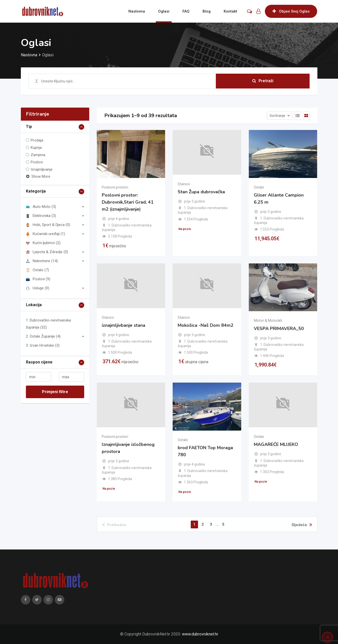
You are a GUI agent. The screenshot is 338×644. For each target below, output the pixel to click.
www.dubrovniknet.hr (200, 634)
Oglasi (164, 11)
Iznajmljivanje (42, 169)
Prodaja (37, 140)
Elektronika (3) (41, 216)
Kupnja (36, 148)
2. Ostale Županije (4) (43, 336)
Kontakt (230, 11)
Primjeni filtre (55, 392)
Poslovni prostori (115, 187)
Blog (207, 11)
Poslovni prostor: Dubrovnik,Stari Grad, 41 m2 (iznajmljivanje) (128, 202)
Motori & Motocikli (268, 320)
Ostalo (259, 187)
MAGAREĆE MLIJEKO (276, 444)
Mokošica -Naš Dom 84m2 (206, 325)
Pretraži (263, 81)
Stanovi (184, 184)
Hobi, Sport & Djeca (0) (48, 225)
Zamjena (38, 155)
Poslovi (37, 162)
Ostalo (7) (37, 270)
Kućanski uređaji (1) (45, 234)
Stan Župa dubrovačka (201, 192)
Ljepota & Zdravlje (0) (47, 252)
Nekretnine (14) (42, 261)
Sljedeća (302, 525)
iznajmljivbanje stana (124, 325)
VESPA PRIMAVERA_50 (279, 329)
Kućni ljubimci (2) (43, 243)
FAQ (186, 11)
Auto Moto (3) (41, 207)
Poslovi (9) (38, 279)
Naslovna (137, 11)
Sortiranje (278, 116)
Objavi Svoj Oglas (291, 11)
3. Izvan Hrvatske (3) (43, 345)
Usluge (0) (38, 288)
